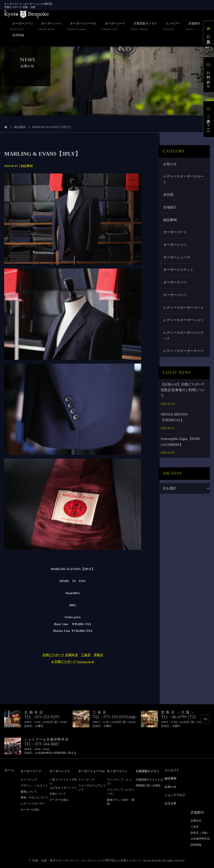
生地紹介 (170, 208)
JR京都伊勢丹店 (200, 838)
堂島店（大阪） (200, 832)
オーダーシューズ (177, 258)
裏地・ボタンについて (34, 797)
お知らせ (170, 164)
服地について (29, 791)
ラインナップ (29, 779)
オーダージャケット (179, 271)
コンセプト (173, 770)
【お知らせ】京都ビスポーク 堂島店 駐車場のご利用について (183, 391)
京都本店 (196, 820)
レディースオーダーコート (184, 309)
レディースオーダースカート (184, 179)
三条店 (86, 655)
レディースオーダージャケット (184, 337)
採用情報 (196, 844)
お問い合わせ (209, 75)
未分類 (169, 195)
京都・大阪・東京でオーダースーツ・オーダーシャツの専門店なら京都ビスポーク (86, 859)
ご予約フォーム (209, 119)
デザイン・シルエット (34, 785)
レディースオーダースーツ (184, 352)
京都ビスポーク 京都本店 (60, 655)
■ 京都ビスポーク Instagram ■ (73, 662)
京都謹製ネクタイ (149, 771)
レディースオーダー (33, 803)
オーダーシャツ (175, 245)
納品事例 (20, 127)
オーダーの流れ (30, 809)
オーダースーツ (175, 283)
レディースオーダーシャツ (184, 321)
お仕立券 (209, 32)
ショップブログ (176, 794)
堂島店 (98, 655)
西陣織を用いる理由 (148, 785)
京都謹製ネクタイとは (149, 779)
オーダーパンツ (175, 296)
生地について (58, 793)
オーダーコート (175, 233)
